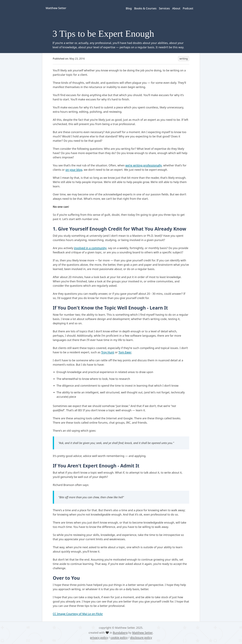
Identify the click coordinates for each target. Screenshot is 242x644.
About (176, 8)
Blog (129, 8)
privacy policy (99, 638)
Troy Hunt (108, 352)
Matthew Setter (142, 633)
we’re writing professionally (144, 165)
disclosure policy (141, 638)
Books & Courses (145, 8)
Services (164, 8)
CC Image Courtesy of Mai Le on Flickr (78, 614)
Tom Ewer (125, 352)
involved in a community (90, 248)
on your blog (74, 170)
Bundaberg (120, 633)
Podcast (188, 8)
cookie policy (119, 638)
